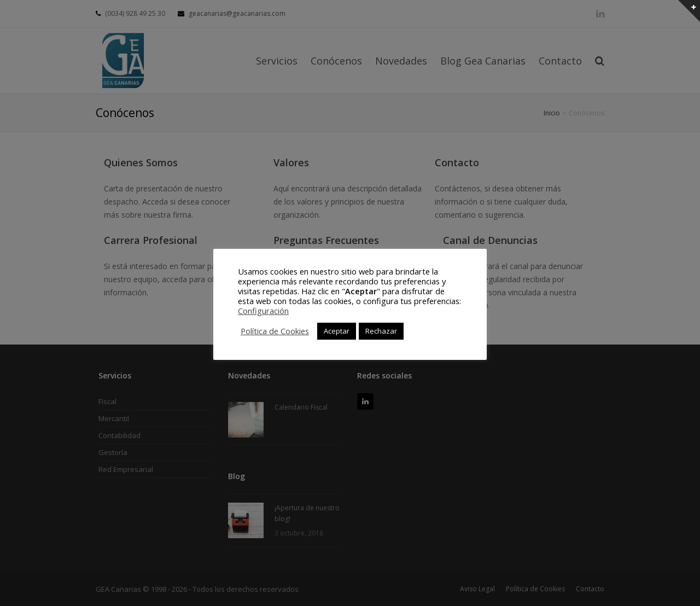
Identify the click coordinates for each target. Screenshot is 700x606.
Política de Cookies (275, 331)
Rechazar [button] (381, 331)
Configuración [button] (263, 311)
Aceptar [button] (337, 331)
